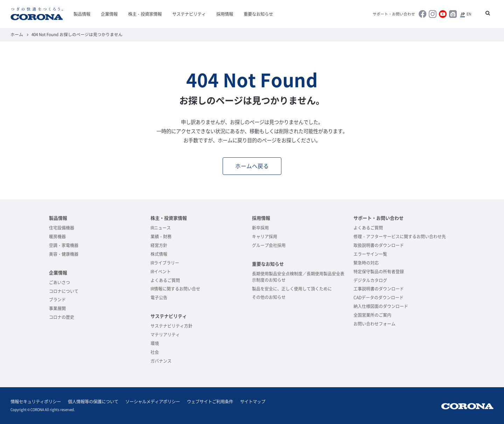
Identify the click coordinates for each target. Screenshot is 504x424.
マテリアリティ (165, 335)
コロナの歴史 (62, 317)
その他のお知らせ (269, 297)
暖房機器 (57, 237)
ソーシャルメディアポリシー (153, 402)
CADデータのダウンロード (379, 298)
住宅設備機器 (62, 228)
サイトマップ (253, 402)
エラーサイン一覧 (370, 254)
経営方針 (159, 245)
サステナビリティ (189, 14)
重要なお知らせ (258, 14)
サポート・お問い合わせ (394, 14)
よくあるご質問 (165, 280)
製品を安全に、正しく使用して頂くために (292, 289)
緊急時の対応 (366, 263)
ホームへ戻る (252, 166)
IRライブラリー (165, 263)
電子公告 (159, 298)
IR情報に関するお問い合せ (175, 289)
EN (469, 14)
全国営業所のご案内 (372, 315)
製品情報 (82, 14)
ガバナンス (161, 361)
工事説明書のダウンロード (379, 289)
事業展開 (57, 308)
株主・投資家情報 (145, 14)
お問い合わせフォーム (374, 324)
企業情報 (109, 14)
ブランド (57, 300)
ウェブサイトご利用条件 (210, 402)
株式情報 (159, 254)
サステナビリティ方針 (171, 326)
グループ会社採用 (269, 245)
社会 (155, 352)
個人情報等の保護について (93, 402)
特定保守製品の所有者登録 (379, 272)
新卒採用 (260, 228)
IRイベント (161, 272)
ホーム (17, 34)
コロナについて (64, 291)
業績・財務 (161, 237)
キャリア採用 (265, 237)
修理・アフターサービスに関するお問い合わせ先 (400, 237)
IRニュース (161, 228)
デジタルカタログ (370, 280)
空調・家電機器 (64, 245)
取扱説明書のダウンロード (379, 245)
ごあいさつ (59, 282)
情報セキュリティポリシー (36, 402)
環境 (155, 343)
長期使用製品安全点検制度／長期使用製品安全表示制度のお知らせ (298, 277)
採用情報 (225, 14)
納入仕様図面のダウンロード (381, 306)
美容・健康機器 (64, 254)
